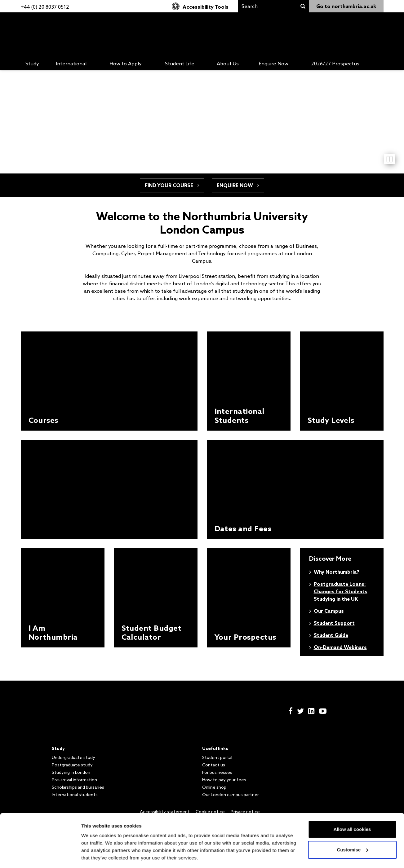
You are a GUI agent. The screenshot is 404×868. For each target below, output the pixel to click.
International (71, 64)
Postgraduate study (72, 765)
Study (32, 64)
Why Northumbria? (337, 572)
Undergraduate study (73, 757)
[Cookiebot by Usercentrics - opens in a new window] (40, 856)
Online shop (214, 787)
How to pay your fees (224, 780)
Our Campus (329, 611)
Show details (96, 856)
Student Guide (331, 635)
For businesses (217, 772)
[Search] (267, 6)
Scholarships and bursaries (78, 787)
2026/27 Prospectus (335, 64)
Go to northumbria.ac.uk (346, 6)
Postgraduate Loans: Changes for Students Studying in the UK (341, 591)
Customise (352, 830)
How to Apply (126, 64)
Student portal (217, 757)
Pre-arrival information (74, 780)
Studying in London (71, 772)
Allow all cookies (352, 810)
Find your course (172, 185)
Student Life (180, 64)
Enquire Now (273, 64)
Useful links (215, 748)
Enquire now (238, 185)
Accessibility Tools (200, 7)
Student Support (334, 623)
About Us (228, 64)
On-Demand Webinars (340, 647)
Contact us (214, 765)
